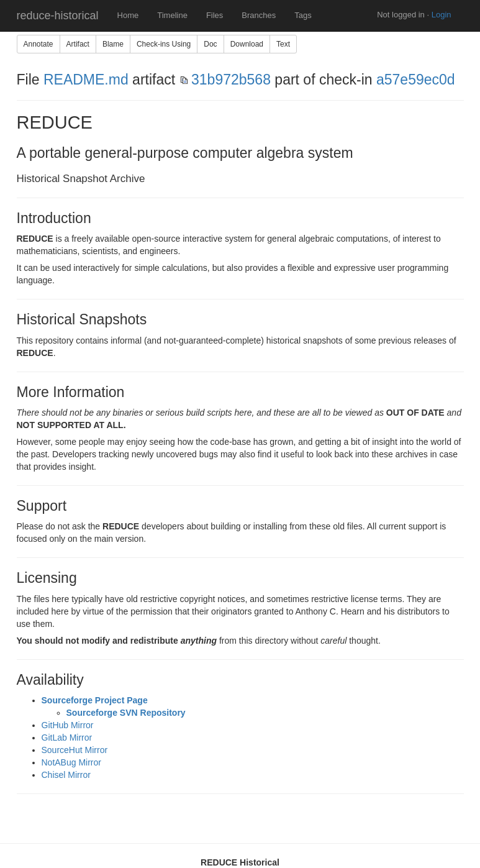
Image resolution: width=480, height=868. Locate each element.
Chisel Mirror (66, 775)
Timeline (172, 15)
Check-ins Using (164, 44)
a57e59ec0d (416, 80)
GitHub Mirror (68, 725)
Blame (113, 44)
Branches (259, 15)
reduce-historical (58, 16)
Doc (210, 44)
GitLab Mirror (67, 738)
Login (442, 15)
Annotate (38, 44)
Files (215, 15)
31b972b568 (231, 80)
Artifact (78, 44)
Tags (303, 15)
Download (247, 44)
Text (283, 44)
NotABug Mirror (71, 762)
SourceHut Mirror (75, 750)
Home (128, 15)
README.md (86, 80)
